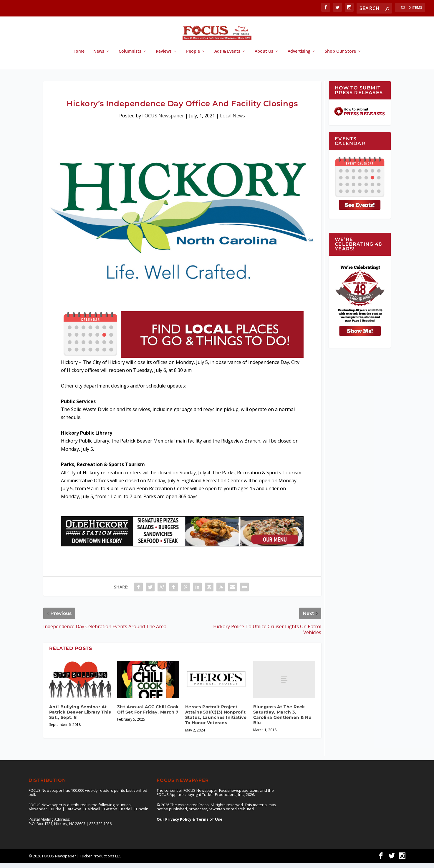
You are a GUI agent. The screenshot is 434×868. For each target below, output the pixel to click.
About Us (264, 57)
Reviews (164, 57)
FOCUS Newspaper (163, 121)
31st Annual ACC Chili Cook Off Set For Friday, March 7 (148, 715)
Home (78, 57)
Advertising (299, 57)
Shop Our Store (340, 57)
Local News (232, 121)
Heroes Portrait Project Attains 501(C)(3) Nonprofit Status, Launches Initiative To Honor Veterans (216, 720)
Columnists (130, 57)
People (193, 57)
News (99, 57)
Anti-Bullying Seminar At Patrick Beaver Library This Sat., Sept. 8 (80, 717)
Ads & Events (227, 57)
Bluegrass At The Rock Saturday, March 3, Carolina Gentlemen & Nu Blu (283, 720)
